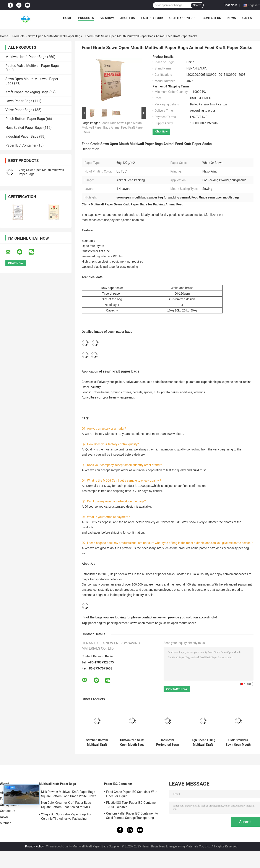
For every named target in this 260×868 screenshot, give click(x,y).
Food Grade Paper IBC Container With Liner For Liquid (132, 794)
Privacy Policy (34, 846)
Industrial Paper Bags (22, 136)
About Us (128, 18)
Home (67, 18)
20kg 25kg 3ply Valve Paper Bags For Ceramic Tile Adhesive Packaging (66, 816)
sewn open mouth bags (146, 623)
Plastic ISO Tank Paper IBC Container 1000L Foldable (131, 805)
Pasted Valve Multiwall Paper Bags (32, 66)
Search (197, 5)
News (232, 18)
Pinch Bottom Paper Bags (25, 119)
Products (86, 18)
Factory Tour (152, 18)
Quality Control (183, 18)
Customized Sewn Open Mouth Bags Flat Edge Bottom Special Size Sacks (132, 742)
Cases (247, 18)
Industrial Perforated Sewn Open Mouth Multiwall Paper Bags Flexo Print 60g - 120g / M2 (168, 742)
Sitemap (6, 823)
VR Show (107, 18)
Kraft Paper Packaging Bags (27, 92)
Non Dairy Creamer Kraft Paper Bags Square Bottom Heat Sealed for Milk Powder (66, 805)
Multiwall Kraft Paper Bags (26, 57)
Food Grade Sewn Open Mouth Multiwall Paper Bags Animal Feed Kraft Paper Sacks (113, 127)
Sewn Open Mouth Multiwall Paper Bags (55, 36)
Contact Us (212, 18)
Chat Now (230, 5)
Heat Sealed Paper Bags (24, 128)
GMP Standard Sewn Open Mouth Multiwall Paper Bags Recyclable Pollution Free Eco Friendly (238, 742)
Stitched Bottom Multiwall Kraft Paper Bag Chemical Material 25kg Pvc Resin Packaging (97, 742)
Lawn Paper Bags (19, 101)
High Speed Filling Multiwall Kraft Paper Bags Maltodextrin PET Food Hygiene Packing (203, 742)
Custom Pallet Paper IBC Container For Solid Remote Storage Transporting (133, 816)
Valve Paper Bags (19, 110)
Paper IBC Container (21, 145)
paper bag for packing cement (109, 623)
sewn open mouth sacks (180, 623)
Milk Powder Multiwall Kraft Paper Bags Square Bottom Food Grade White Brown (69, 794)
